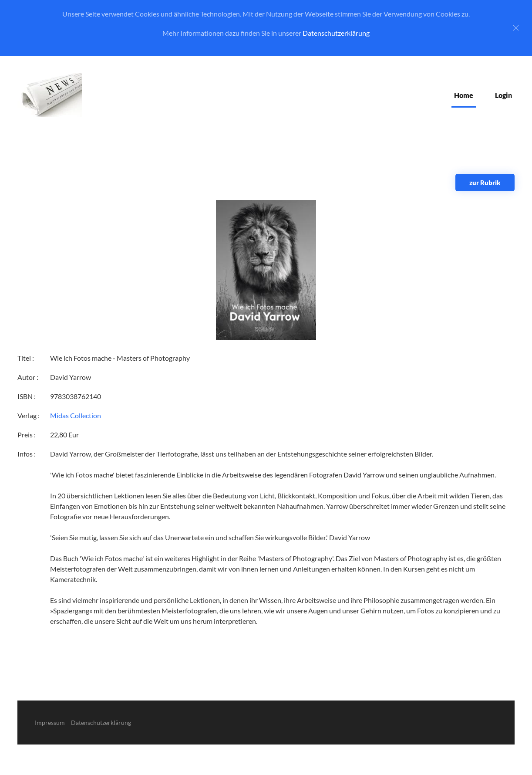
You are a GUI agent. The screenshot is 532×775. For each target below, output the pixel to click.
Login (503, 95)
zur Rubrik (485, 183)
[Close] (516, 28)
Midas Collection (76, 415)
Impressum (50, 723)
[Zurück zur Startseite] (50, 95)
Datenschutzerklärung (336, 33)
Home (464, 95)
